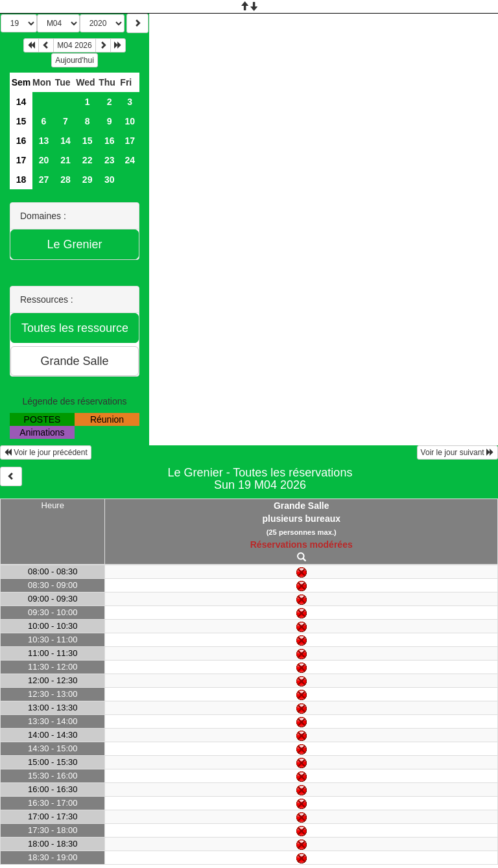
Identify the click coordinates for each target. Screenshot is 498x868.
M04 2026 (74, 45)
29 (88, 180)
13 (44, 141)
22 (88, 160)
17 (130, 141)
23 (110, 160)
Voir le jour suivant (457, 452)
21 (65, 160)
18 (21, 180)
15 (21, 121)
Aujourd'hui (75, 60)
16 (21, 141)
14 (21, 102)
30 (110, 180)
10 (130, 121)
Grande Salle (302, 506)
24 (130, 160)
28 (65, 180)
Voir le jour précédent (46, 452)
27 (44, 180)
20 (44, 160)
